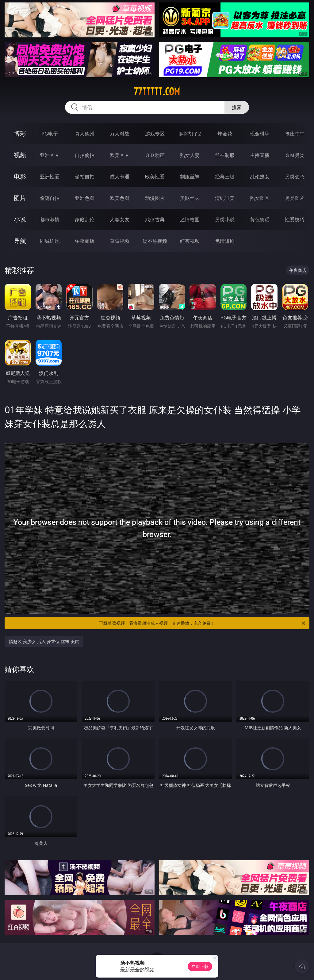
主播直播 (260, 155)
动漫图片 (155, 198)
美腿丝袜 (190, 198)
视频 (20, 155)
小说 (20, 219)
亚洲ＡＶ (50, 155)
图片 (20, 198)
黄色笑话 (260, 219)
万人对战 (120, 134)
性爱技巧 (295, 219)
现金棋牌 (260, 134)
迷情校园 (190, 219)
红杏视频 (190, 241)
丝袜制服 (225, 155)
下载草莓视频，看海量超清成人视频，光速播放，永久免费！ (203, 623)
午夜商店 (85, 241)
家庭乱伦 (85, 219)
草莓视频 (120, 241)
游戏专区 (155, 134)
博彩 (20, 133)
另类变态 (295, 177)
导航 (20, 241)
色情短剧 (225, 241)
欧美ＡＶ (120, 155)
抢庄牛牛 (295, 134)
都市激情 (50, 219)
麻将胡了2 (190, 134)
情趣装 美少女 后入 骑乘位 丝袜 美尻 (44, 641)
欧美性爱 (155, 177)
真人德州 (85, 134)
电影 (20, 176)
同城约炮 (50, 241)
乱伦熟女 (260, 177)
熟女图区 (260, 198)
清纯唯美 (225, 198)
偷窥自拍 (50, 198)
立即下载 (200, 966)
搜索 (237, 107)
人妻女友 (120, 219)
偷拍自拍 (85, 177)
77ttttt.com (157, 92)
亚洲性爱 (50, 177)
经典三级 (225, 177)
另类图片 (295, 198)
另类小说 (225, 219)
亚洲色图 (85, 198)
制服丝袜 (190, 177)
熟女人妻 (190, 155)
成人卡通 (120, 177)
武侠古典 (155, 219)
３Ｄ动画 (155, 155)
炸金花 (225, 134)
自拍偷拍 (85, 155)
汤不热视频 (155, 241)
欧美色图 (120, 198)
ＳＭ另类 (295, 155)
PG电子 (50, 134)
